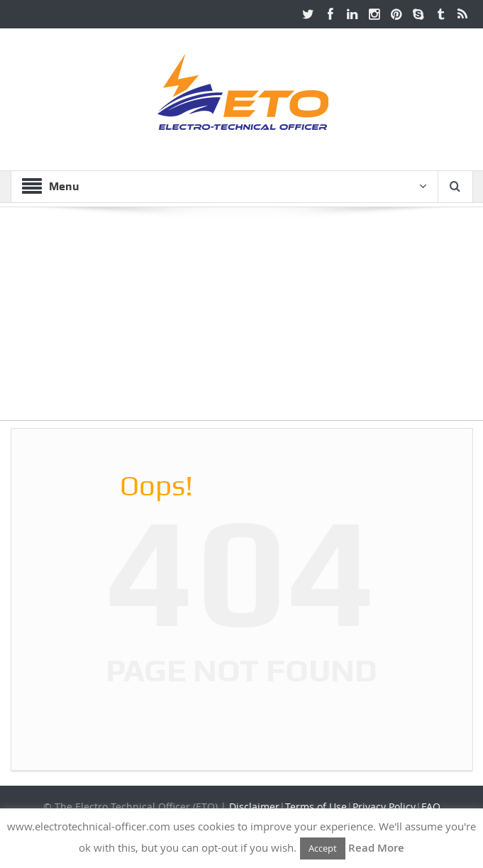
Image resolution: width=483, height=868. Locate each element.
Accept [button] (323, 848)
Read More (376, 848)
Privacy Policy (384, 807)
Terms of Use (316, 807)
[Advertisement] (241, 321)
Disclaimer (254, 807)
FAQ (431, 807)
